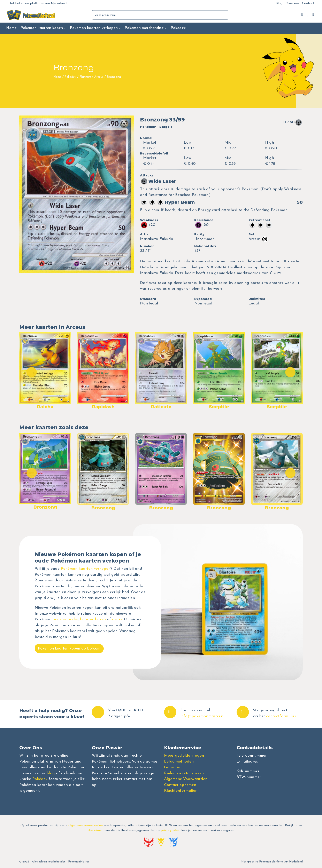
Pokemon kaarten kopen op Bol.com (69, 649)
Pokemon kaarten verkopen (94, 28)
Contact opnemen (180, 785)
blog (51, 773)
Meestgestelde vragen (184, 756)
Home (11, 28)
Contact (308, 3)
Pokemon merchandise (144, 28)
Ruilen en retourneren (184, 773)
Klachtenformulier (180, 791)
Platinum (85, 77)
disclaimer (95, 830)
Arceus (99, 77)
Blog (279, 3)
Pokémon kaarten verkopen (86, 569)
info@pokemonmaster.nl (202, 716)
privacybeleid (171, 830)
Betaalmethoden (179, 762)
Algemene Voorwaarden (186, 779)
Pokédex (40, 779)
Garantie (172, 767)
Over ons (292, 3)
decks (117, 619)
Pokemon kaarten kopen (42, 28)
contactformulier (281, 716)
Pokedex (178, 28)
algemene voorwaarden (86, 826)
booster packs (65, 619)
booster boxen (93, 619)
